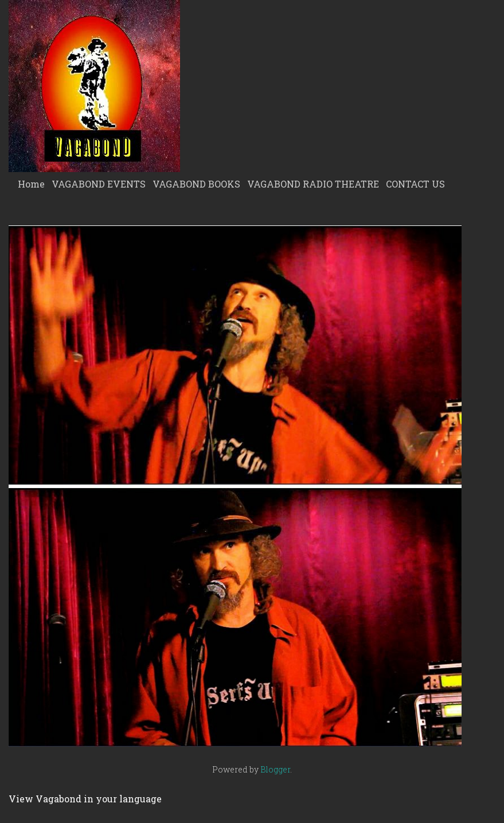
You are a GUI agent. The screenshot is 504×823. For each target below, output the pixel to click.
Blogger (275, 769)
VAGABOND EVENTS (99, 184)
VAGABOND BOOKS (196, 184)
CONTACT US (415, 184)
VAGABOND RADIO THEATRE (313, 184)
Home (31, 184)
